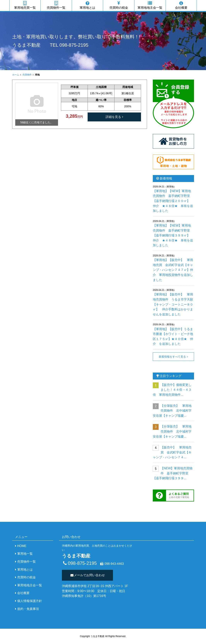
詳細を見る (113, 117)
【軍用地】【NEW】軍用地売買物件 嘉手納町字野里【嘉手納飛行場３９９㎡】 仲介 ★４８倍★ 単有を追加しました (173, 235)
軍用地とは (88, 5)
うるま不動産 (26, 45)
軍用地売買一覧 (25, 5)
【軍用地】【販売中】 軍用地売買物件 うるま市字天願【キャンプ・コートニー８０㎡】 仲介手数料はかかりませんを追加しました (173, 304)
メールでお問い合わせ (88, 575)
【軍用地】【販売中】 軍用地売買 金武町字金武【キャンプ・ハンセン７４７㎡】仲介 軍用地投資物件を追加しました (173, 270)
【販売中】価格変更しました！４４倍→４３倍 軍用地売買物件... (172, 390)
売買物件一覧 (56, 5)
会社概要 (181, 5)
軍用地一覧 (25, 554)
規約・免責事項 (28, 609)
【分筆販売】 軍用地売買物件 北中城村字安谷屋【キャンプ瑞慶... (172, 411)
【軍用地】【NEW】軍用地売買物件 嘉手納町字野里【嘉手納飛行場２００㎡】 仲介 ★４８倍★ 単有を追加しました (173, 201)
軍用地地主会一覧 (150, 5)
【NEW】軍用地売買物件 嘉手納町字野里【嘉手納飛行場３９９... (173, 473)
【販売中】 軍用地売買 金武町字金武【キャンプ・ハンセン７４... (172, 452)
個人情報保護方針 (30, 601)
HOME (22, 546)
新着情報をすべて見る (172, 357)
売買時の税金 (119, 5)
